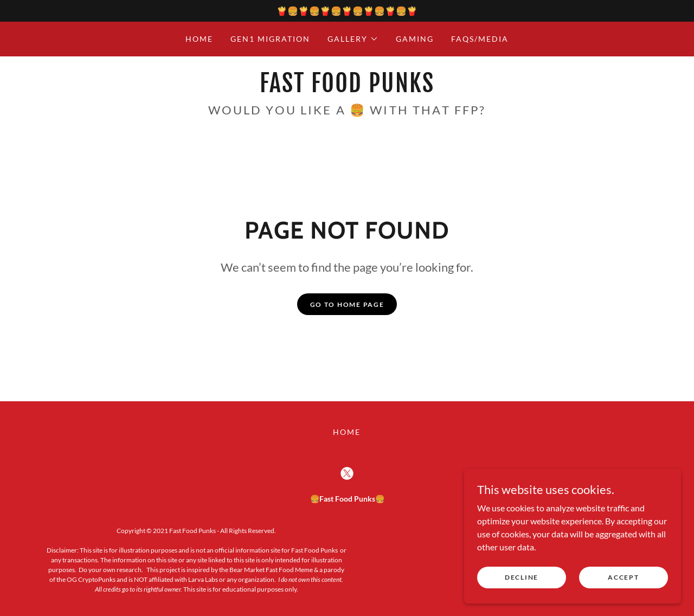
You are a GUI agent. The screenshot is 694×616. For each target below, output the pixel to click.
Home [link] (199, 39)
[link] (347, 89)
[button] (353, 39)
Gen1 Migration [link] (270, 39)
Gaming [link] (415, 39)
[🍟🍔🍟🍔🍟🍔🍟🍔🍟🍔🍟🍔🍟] (347, 11)
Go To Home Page (347, 304)
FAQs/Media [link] (480, 39)
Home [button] (347, 432)
